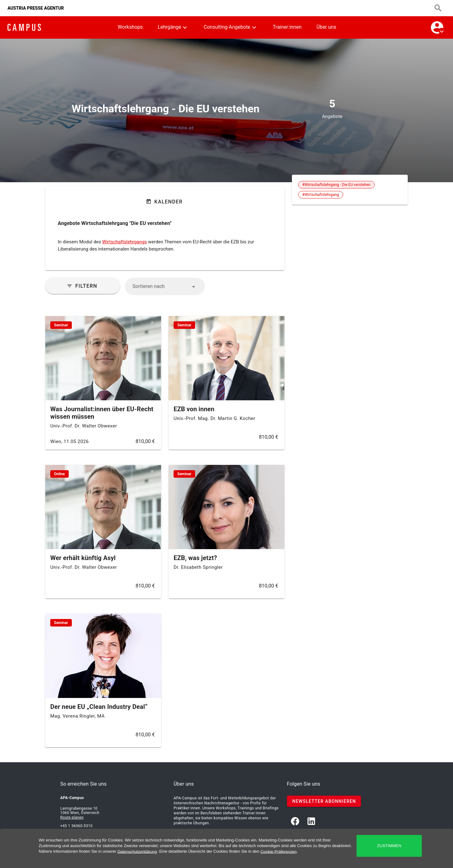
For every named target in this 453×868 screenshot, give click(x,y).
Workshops (130, 27)
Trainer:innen (287, 27)
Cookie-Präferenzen (278, 851)
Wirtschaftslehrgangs (124, 242)
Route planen (72, 817)
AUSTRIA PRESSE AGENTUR (36, 8)
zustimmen (389, 846)
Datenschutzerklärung (137, 851)
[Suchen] (438, 8)
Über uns (326, 27)
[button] (165, 286)
